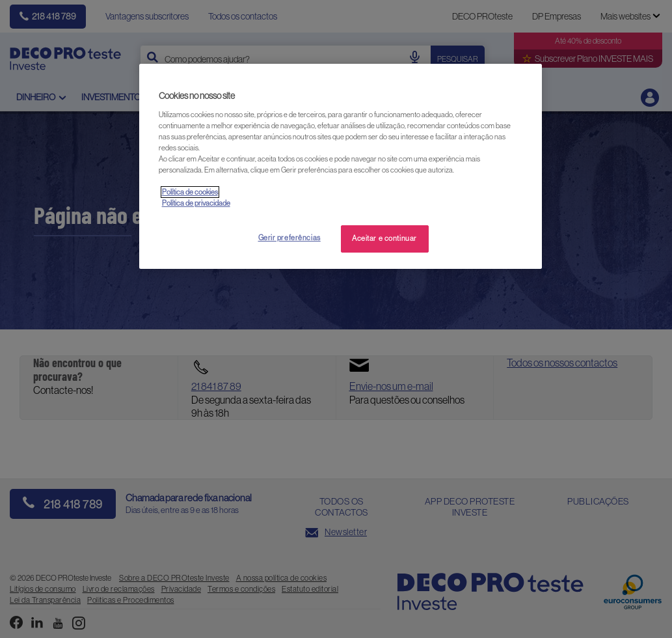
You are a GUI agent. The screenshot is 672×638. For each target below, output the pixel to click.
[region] (341, 166)
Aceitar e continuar (384, 238)
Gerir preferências (289, 238)
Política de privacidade (196, 203)
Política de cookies (190, 192)
